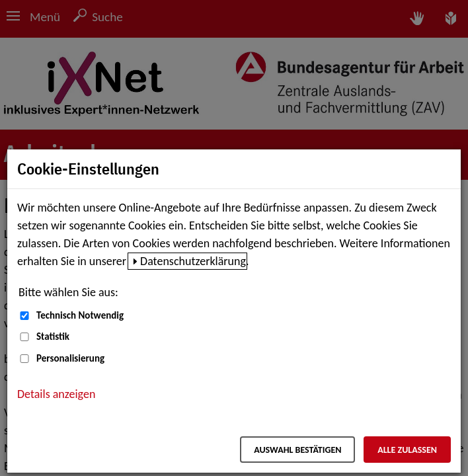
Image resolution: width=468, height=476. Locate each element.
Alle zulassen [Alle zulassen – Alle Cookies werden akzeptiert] (407, 450)
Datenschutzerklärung (193, 261)
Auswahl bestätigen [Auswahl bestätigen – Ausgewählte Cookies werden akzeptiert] (297, 450)
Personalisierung (70, 358)
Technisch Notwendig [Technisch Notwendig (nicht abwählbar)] (80, 315)
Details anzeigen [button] (56, 394)
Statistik (53, 337)
